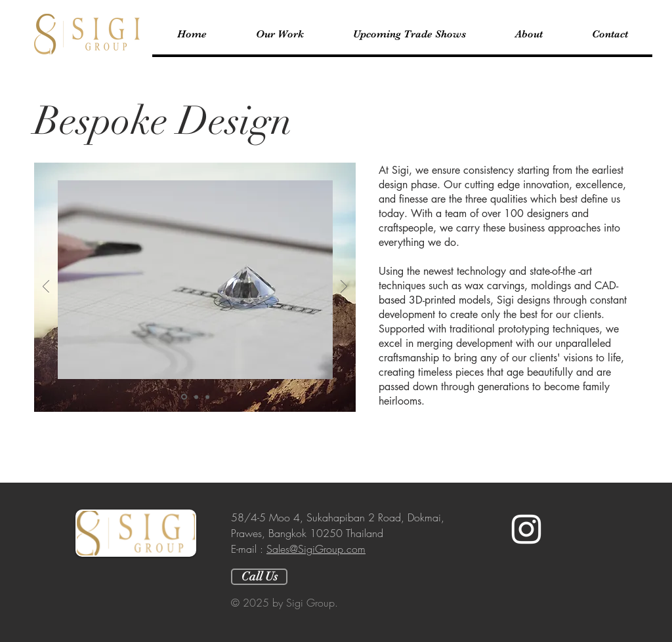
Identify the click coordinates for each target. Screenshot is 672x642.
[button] (280, 34)
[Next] (344, 288)
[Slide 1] (184, 397)
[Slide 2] (196, 397)
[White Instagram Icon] (526, 529)
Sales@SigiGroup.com (316, 549)
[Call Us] (259, 577)
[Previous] (46, 288)
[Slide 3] (207, 397)
